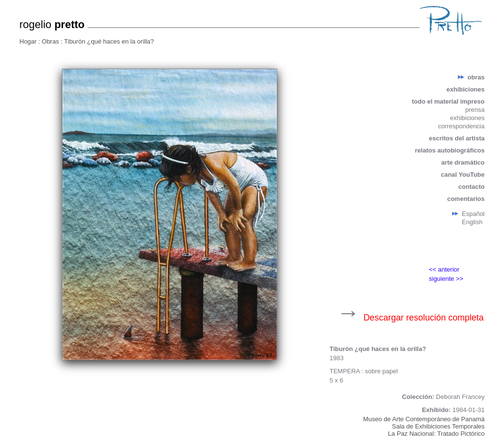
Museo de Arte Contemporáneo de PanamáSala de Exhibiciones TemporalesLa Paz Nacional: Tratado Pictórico (424, 426)
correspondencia (461, 126)
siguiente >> (446, 279)
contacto (472, 187)
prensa (475, 110)
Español (473, 214)
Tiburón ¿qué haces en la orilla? (109, 41)
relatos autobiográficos (450, 150)
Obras (51, 41)
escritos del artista (457, 138)
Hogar (29, 41)
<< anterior (444, 269)
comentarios (466, 199)
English (472, 222)
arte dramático (463, 162)
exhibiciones (465, 89)
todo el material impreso (448, 101)
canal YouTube (463, 175)
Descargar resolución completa (424, 318)
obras (476, 77)
